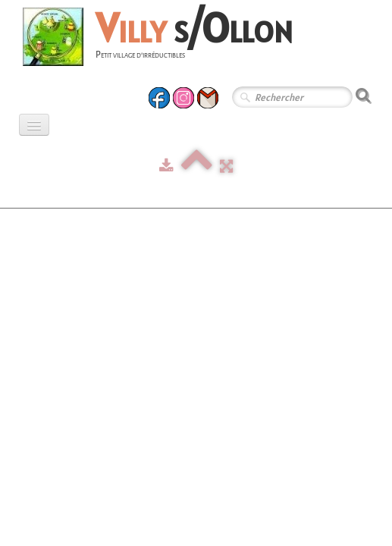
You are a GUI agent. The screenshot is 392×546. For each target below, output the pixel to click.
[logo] (163, 39)
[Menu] (34, 125)
